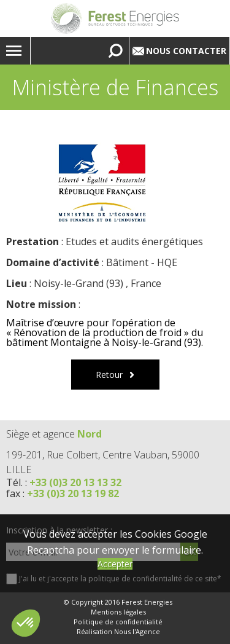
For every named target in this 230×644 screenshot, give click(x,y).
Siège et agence (54, 434)
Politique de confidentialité (118, 622)
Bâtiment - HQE (142, 262)
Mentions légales (118, 612)
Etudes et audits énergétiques (134, 241)
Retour (109, 375)
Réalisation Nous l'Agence (118, 632)
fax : (63, 493)
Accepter (115, 564)
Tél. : (64, 482)
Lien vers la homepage (115, 18)
